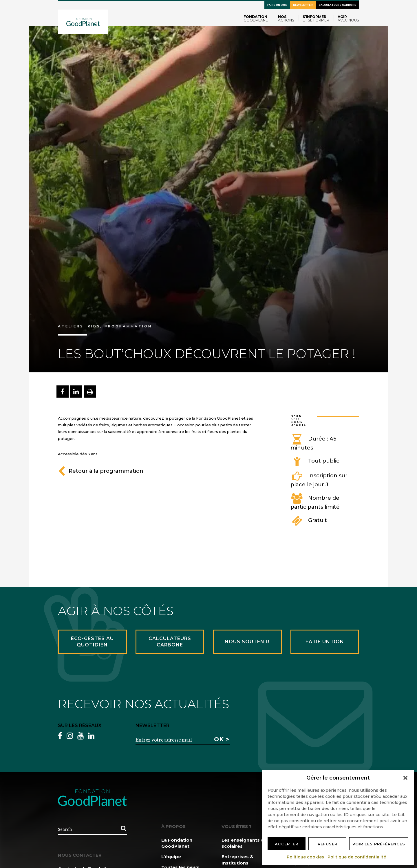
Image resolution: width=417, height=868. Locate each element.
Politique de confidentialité (357, 857)
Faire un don (277, 5)
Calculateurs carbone (337, 5)
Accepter (287, 844)
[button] (405, 778)
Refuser (328, 844)
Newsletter (303, 5)
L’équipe (171, 857)
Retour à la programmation (101, 471)
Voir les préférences (379, 844)
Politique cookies (306, 857)
